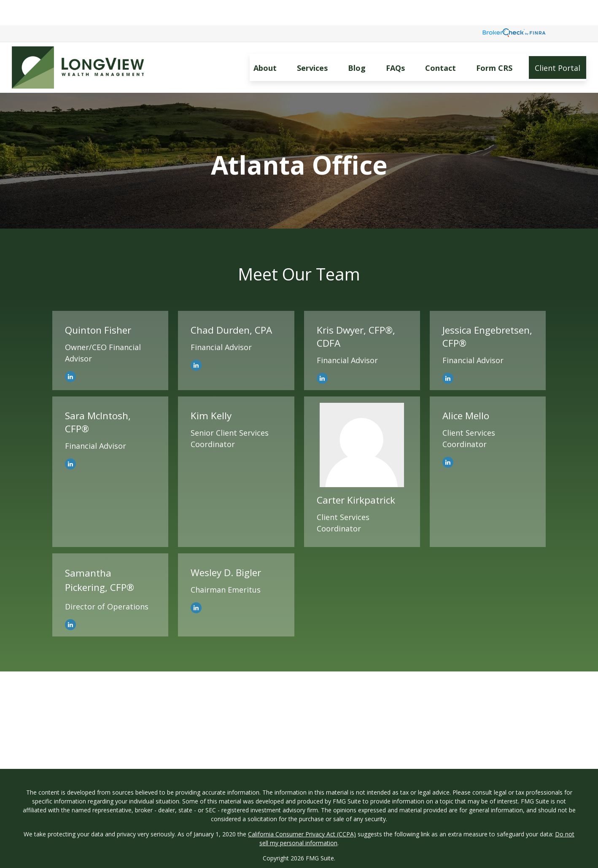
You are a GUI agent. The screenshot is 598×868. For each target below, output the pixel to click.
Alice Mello (466, 390)
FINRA (300, 857)
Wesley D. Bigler (226, 547)
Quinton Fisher (98, 305)
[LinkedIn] (70, 351)
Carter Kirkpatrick (356, 475)
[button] (265, 42)
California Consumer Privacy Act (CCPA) (302, 809)
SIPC (317, 857)
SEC (281, 848)
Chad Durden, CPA (231, 305)
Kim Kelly (211, 390)
